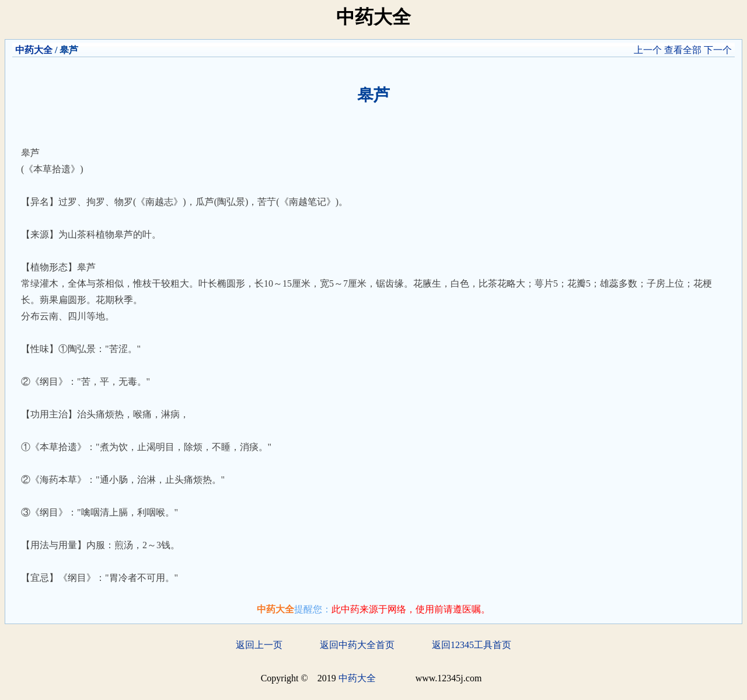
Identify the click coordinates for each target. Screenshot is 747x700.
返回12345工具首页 (472, 645)
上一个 (648, 50)
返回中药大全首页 (357, 645)
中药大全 (34, 50)
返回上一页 (259, 645)
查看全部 (683, 50)
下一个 (718, 50)
